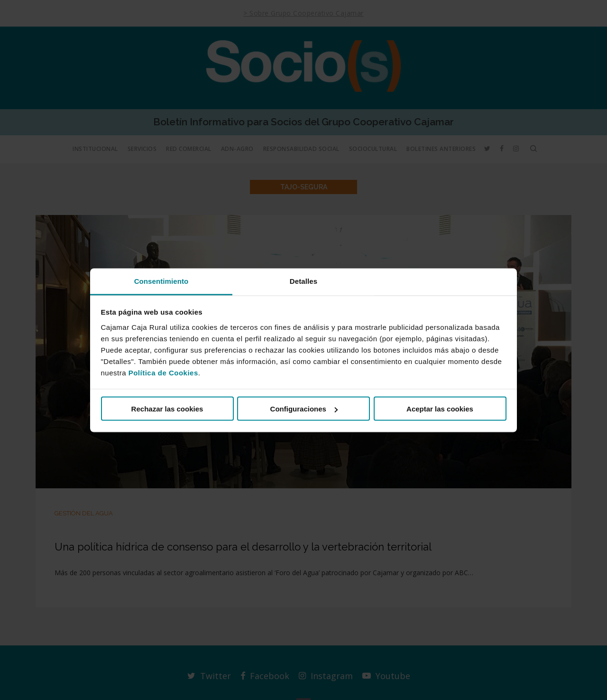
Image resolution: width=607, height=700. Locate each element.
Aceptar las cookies (440, 409)
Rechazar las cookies (167, 409)
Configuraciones (304, 409)
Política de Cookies (163, 372)
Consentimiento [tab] (161, 281)
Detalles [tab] (303, 281)
